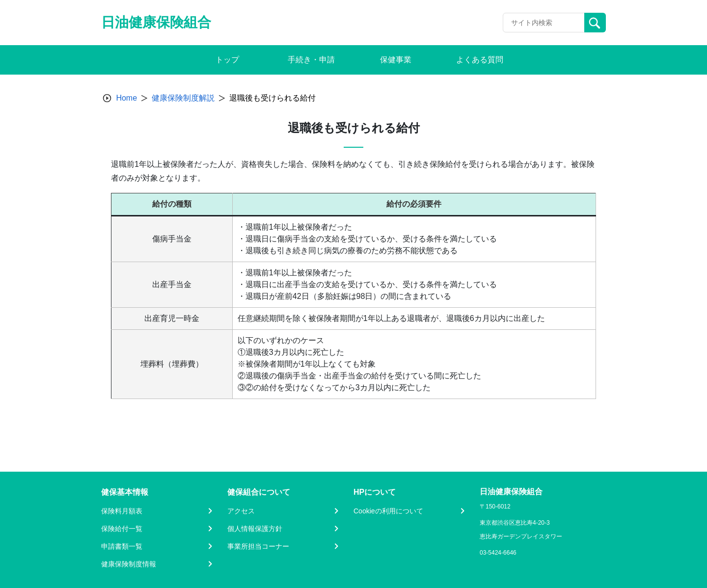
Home (126, 98)
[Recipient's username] (544, 23)
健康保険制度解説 (183, 98)
